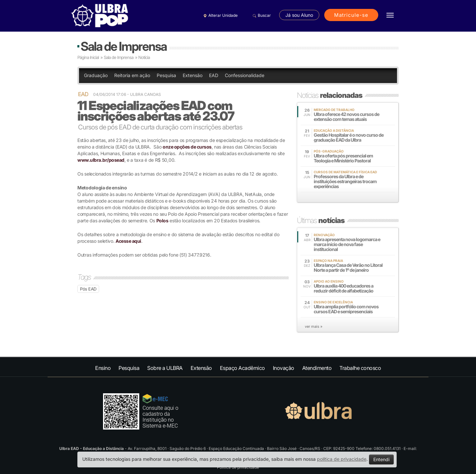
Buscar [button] (261, 15)
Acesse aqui (128, 241)
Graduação (96, 75)
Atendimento (317, 368)
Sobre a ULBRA (165, 368)
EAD (214, 75)
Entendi (381, 459)
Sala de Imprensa (124, 46)
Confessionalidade (245, 75)
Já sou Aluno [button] (299, 15)
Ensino (103, 368)
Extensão (193, 75)
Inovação (284, 368)
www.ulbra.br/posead (101, 160)
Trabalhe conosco (360, 368)
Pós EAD (88, 289)
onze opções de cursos (187, 147)
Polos (162, 221)
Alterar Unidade (220, 15)
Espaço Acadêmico (242, 368)
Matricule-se (351, 15)
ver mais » (314, 326)
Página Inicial (88, 57)
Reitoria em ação (132, 75)
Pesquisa (166, 75)
